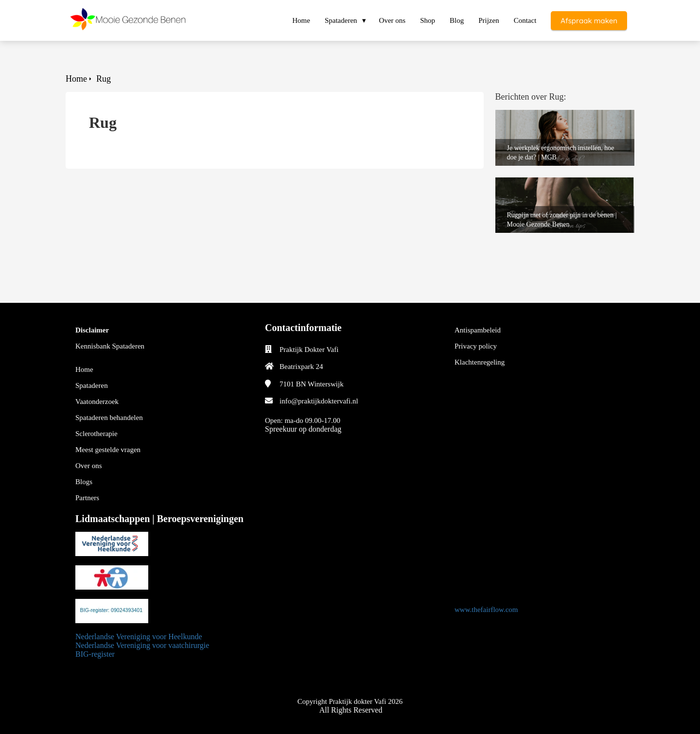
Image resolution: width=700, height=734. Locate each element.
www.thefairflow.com (486, 610)
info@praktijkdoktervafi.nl (319, 401)
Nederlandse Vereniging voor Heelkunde (139, 637)
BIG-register (95, 654)
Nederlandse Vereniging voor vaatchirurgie (143, 645)
